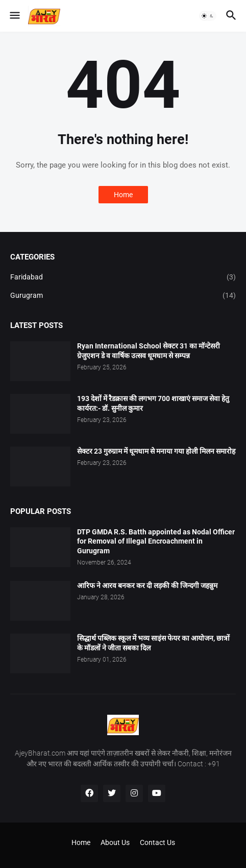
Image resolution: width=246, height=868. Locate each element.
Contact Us (157, 842)
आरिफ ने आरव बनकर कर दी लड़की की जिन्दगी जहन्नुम (147, 585)
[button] (14, 16)
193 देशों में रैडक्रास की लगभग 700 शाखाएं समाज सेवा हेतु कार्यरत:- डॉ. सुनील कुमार (153, 403)
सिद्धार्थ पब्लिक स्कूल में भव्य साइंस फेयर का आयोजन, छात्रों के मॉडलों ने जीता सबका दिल (153, 643)
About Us (115, 842)
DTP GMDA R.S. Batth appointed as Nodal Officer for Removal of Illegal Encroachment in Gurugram (156, 542)
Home (123, 195)
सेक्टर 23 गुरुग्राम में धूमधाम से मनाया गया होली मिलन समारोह (156, 451)
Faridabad (123, 277)
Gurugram (123, 296)
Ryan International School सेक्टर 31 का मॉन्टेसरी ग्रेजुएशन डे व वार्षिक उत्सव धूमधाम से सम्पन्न (149, 351)
